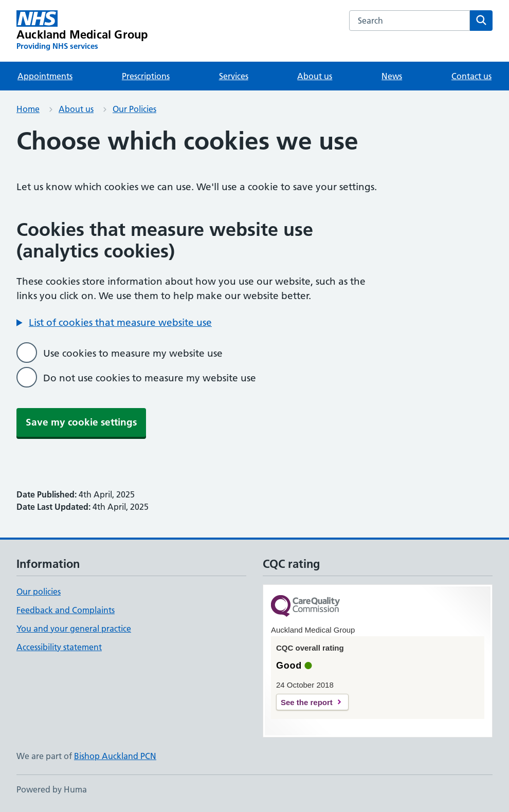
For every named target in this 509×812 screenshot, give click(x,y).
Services (234, 76)
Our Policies (134, 109)
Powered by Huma (52, 789)
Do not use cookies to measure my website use (150, 378)
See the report (307, 702)
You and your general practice (74, 629)
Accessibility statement (59, 647)
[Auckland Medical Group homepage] (82, 31)
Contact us (471, 76)
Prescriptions (146, 76)
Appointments (45, 76)
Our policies (39, 592)
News (392, 76)
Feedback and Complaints (66, 610)
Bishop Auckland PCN (115, 756)
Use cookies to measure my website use (133, 353)
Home (28, 109)
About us (315, 76)
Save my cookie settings (81, 422)
